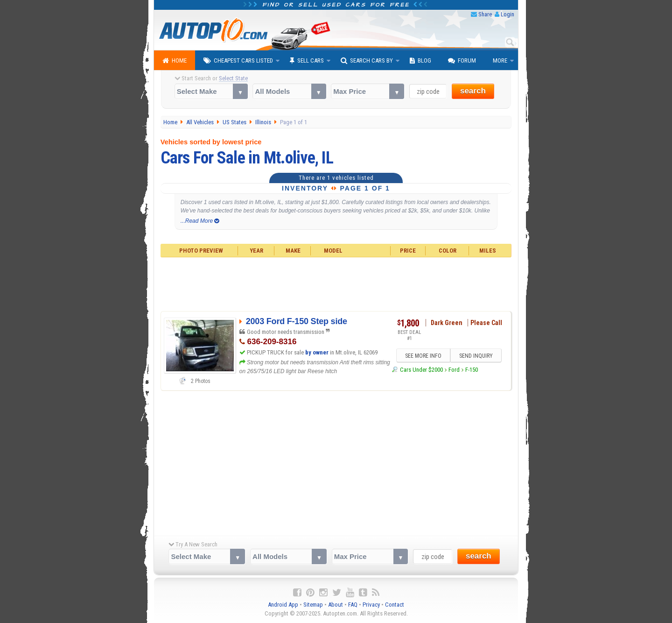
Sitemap (313, 605)
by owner (317, 352)
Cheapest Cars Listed (238, 61)
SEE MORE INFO (423, 356)
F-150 (472, 370)
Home (175, 61)
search (473, 91)
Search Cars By (367, 61)
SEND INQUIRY (476, 356)
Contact (395, 605)
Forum (462, 61)
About (336, 605)
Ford (454, 370)
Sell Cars (307, 61)
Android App (283, 605)
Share (485, 14)
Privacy (371, 605)
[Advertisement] (336, 283)
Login (507, 14)
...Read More (200, 221)
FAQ (353, 605)
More (500, 60)
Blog (420, 61)
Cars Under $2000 (421, 370)
